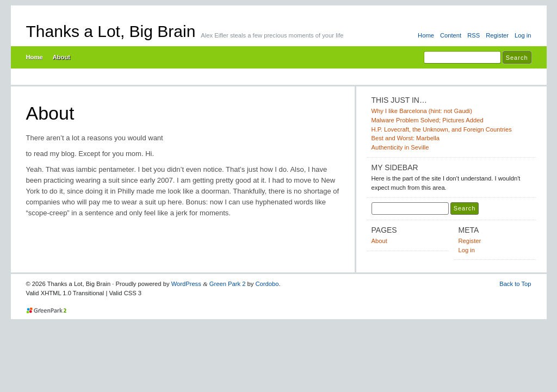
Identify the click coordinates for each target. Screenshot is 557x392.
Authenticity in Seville (400, 147)
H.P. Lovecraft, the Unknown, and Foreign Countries (442, 129)
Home (426, 35)
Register (497, 35)
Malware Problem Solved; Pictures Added (428, 120)
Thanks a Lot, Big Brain (111, 31)
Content (451, 35)
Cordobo (267, 284)
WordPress (186, 284)
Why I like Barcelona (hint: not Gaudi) (422, 111)
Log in (523, 35)
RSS (474, 35)
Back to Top (515, 284)
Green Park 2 (228, 284)
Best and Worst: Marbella (406, 138)
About (61, 57)
